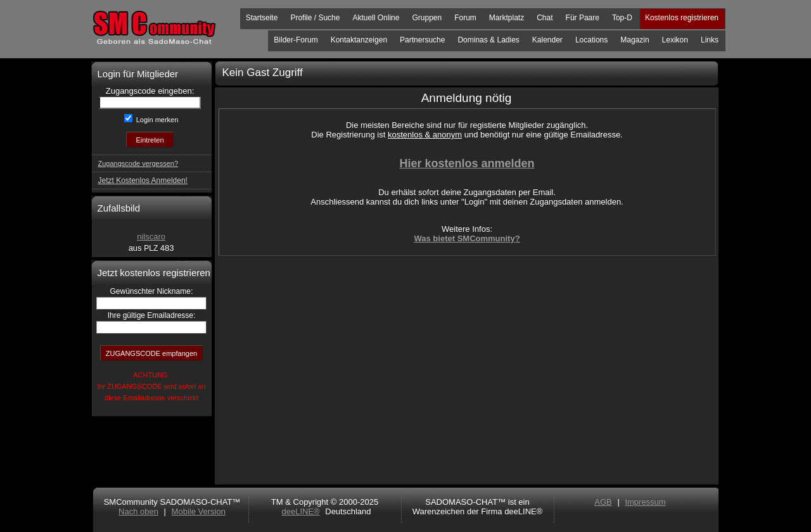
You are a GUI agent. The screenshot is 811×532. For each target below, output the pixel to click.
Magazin (635, 40)
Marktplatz (507, 18)
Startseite (262, 18)
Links (710, 40)
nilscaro (151, 237)
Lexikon (675, 40)
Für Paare (583, 18)
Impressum (645, 502)
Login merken (156, 120)
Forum (465, 18)
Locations (591, 40)
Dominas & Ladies (488, 40)
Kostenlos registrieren (682, 18)
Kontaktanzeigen (359, 40)
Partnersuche (422, 40)
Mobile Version (199, 511)
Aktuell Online (376, 18)
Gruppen (427, 18)
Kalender (547, 40)
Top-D (622, 18)
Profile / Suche (315, 18)
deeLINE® (300, 511)
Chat (545, 18)
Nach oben (138, 511)
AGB (603, 502)
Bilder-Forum (296, 40)
